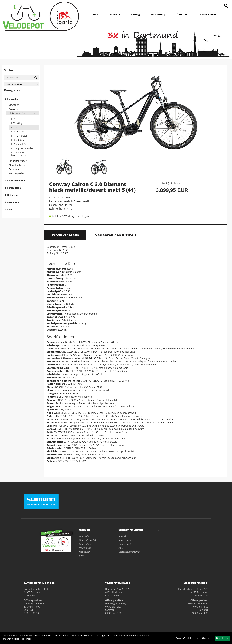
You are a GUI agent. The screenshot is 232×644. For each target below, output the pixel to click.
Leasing (135, 14)
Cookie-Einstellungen (187, 638)
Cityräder (14, 105)
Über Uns (183, 14)
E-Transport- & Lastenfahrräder (20, 154)
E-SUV (14, 127)
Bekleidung (13, 195)
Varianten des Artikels (116, 235)
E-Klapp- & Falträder (22, 148)
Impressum (125, 540)
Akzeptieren (222, 638)
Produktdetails (65, 235)
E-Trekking (17, 123)
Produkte (115, 14)
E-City (14, 119)
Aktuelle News (208, 14)
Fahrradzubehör (16, 181)
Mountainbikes (17, 165)
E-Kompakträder (20, 144)
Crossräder (15, 109)
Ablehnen (207, 638)
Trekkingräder (16, 173)
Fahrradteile (14, 188)
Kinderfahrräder (18, 161)
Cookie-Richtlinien (22, 639)
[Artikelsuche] (226, 6)
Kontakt (123, 536)
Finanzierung (158, 14)
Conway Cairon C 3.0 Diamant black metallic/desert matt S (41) (92, 187)
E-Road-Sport (18, 140)
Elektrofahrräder (18, 113)
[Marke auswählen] (21, 84)
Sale (10, 209)
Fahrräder (13, 99)
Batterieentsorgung (129, 552)
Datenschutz (125, 544)
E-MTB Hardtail (19, 136)
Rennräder (15, 169)
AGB (121, 548)
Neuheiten (13, 202)
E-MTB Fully (18, 132)
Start (96, 14)
